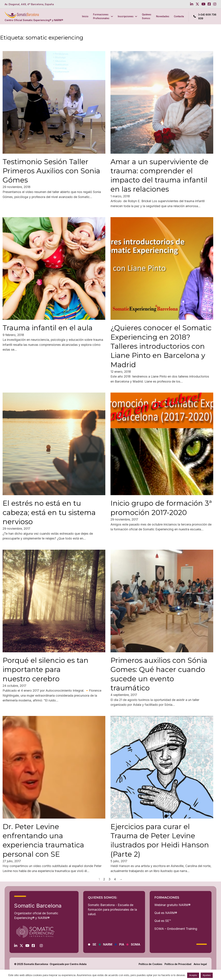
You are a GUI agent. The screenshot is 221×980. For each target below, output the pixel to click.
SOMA (136, 944)
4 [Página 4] (115, 879)
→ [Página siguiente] (121, 879)
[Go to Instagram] (215, 4)
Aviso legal (200, 964)
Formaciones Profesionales (101, 16)
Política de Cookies (150, 964)
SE (94, 944)
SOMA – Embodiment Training (176, 929)
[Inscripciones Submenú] (136, 16)
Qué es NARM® (166, 913)
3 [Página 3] (109, 879)
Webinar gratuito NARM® (172, 905)
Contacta (179, 16)
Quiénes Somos (147, 16)
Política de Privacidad (178, 964)
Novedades (163, 16)
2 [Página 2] (104, 879)
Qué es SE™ (163, 921)
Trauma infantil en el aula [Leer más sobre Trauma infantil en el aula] (48, 328)
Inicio (85, 16)
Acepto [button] (193, 975)
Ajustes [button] (207, 975)
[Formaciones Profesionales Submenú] (112, 16)
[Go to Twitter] (197, 4)
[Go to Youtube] (203, 4)
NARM (108, 944)
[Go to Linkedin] (192, 4)
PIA (122, 944)
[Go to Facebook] (209, 4)
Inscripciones (126, 16)
